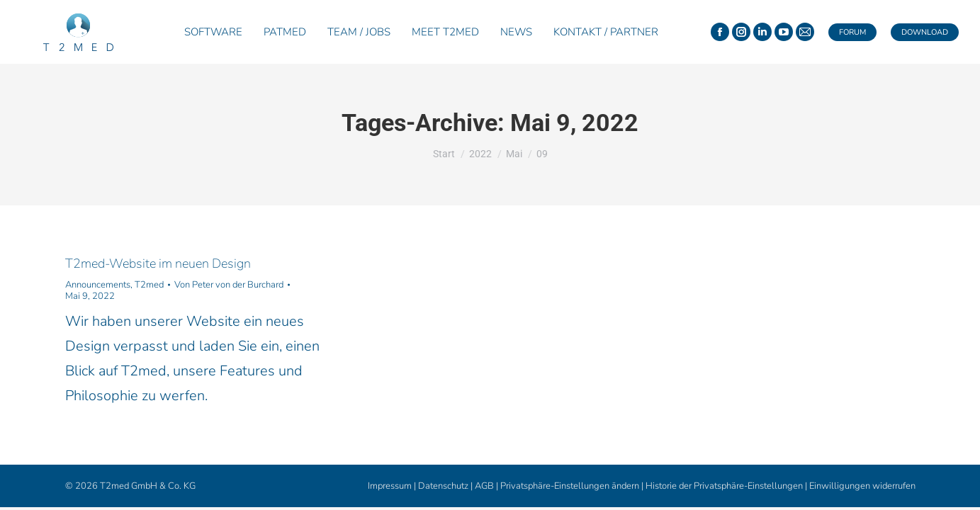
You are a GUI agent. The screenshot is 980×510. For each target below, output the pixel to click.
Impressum (390, 486)
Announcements (98, 285)
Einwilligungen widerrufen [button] (862, 486)
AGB (484, 486)
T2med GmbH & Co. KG (148, 486)
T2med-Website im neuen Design (158, 263)
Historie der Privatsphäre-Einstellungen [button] (724, 486)
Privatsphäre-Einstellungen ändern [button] (570, 486)
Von (229, 285)
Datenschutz (443, 486)
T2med (149, 285)
